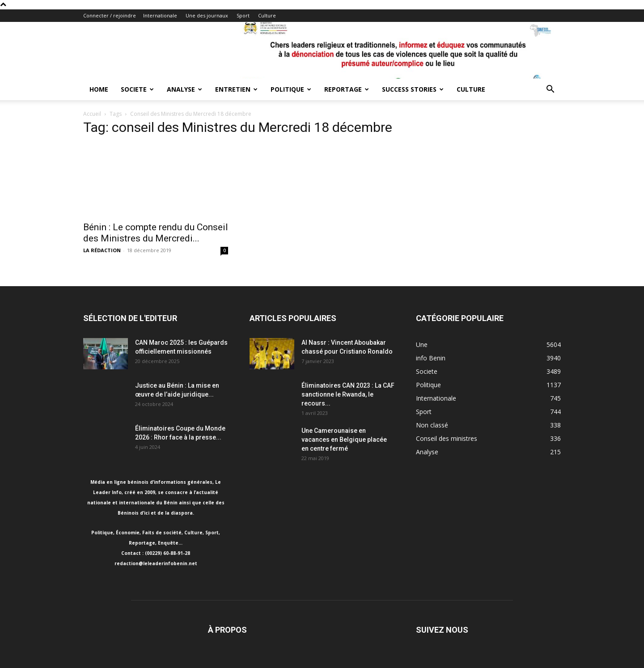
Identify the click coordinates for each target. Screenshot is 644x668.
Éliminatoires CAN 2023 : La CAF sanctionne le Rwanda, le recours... (348, 394)
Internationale (160, 15)
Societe (137, 89)
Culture (267, 15)
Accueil (92, 114)
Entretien (236, 89)
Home (99, 89)
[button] (550, 90)
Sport (243, 15)
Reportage (347, 89)
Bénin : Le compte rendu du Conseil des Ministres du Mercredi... (156, 233)
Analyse (184, 89)
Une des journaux (207, 15)
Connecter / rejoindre (110, 15)
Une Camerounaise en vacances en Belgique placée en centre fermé (344, 440)
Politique (291, 89)
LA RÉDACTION (102, 250)
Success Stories (413, 89)
